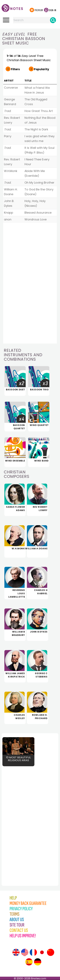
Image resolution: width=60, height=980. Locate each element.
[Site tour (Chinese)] (51, 952)
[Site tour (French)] (33, 952)
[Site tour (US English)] (25, 952)
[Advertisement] (19, 821)
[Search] (53, 20)
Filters (15, 69)
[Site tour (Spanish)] (29, 962)
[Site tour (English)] (16, 952)
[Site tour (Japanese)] (42, 952)
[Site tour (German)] (38, 962)
